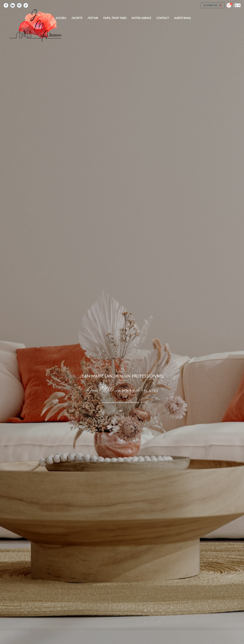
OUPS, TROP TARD (115, 18)
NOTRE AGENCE (141, 18)
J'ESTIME (93, 18)
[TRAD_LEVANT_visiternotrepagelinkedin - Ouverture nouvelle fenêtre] (13, 5)
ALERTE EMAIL (183, 18)
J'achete (77, 18)
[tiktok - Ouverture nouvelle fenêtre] (26, 5)
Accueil (61, 18)
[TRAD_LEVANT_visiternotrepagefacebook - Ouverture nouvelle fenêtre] (6, 5)
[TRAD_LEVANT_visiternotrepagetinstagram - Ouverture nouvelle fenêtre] (19, 5)
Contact (163, 18)
